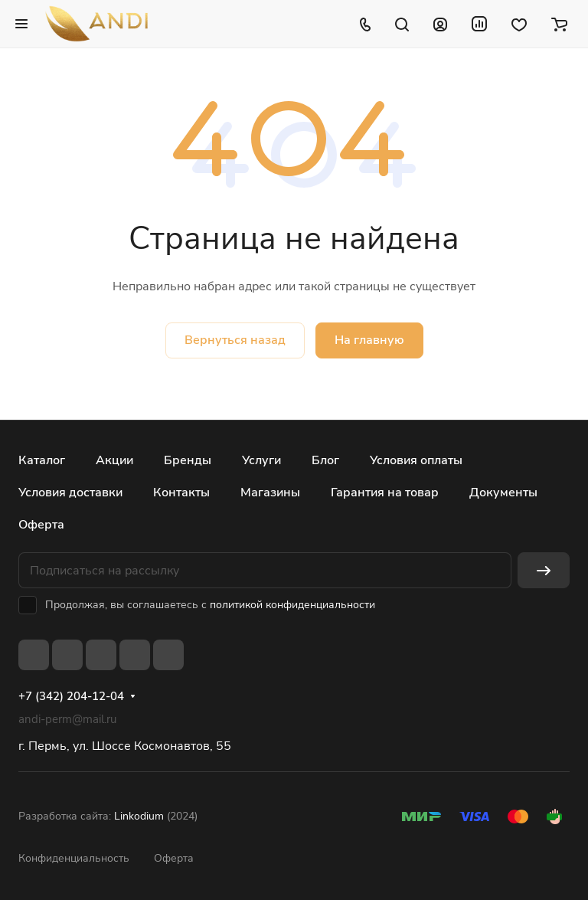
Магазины (270, 493)
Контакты (181, 493)
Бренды (188, 460)
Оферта (41, 525)
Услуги (261, 460)
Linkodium (139, 816)
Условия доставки (70, 493)
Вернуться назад (235, 340)
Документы (503, 493)
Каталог (42, 460)
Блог (325, 460)
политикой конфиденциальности (292, 605)
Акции (114, 460)
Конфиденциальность (74, 858)
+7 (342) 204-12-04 (71, 696)
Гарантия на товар (385, 493)
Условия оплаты (416, 460)
